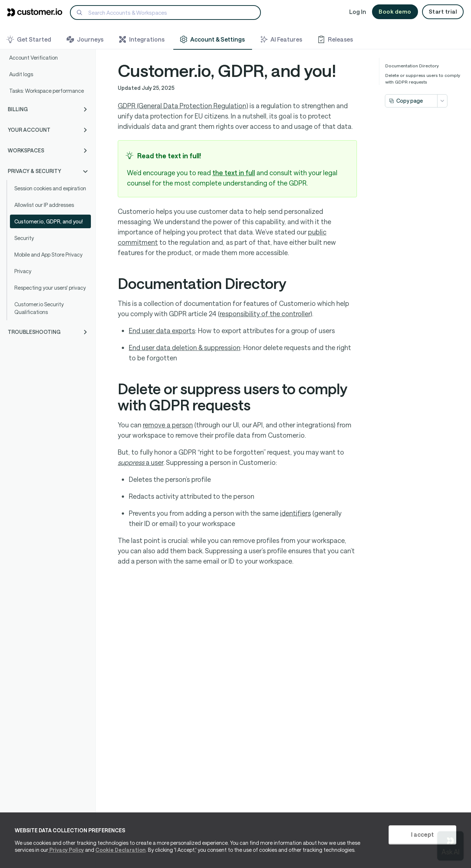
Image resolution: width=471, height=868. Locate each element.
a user (141, 462)
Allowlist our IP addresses (44, 205)
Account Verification (33, 58)
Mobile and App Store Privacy (48, 255)
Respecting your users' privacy (50, 288)
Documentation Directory (412, 66)
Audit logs (21, 74)
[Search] (165, 13)
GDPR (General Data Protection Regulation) (183, 106)
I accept (422, 834)
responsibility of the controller (265, 314)
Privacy (23, 271)
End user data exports (162, 331)
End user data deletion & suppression (185, 347)
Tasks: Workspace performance (47, 91)
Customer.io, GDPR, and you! (49, 221)
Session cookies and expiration (50, 188)
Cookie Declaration (121, 850)
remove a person (168, 425)
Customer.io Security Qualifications (39, 308)
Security (24, 238)
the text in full (234, 173)
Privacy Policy (66, 850)
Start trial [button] (443, 11)
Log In (358, 12)
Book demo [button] (395, 11)
